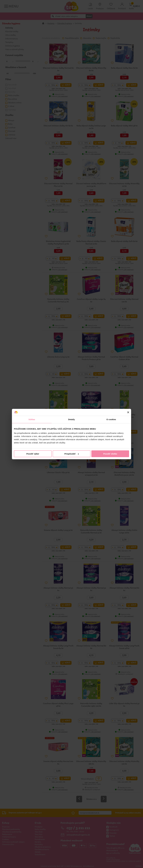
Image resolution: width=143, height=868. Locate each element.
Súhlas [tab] (32, 419)
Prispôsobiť (72, 454)
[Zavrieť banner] (128, 412)
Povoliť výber (33, 454)
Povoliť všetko (110, 454)
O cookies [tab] (111, 419)
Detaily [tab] (71, 419)
